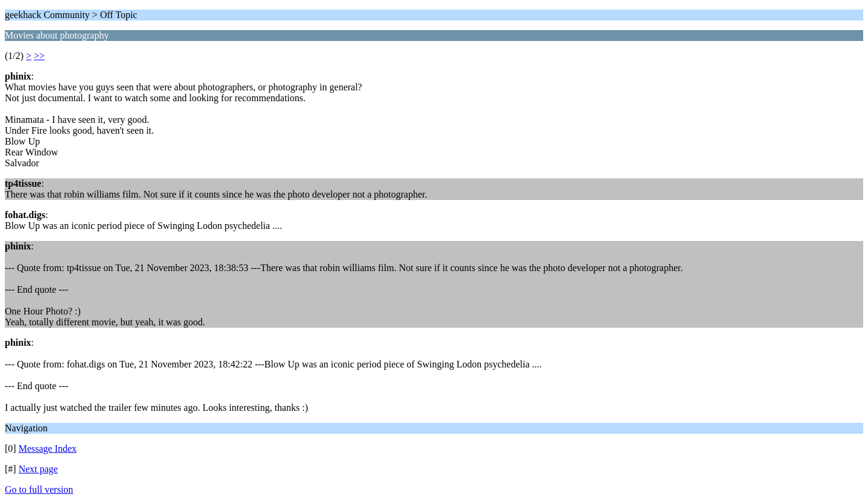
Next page (38, 469)
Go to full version (39, 489)
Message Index (48, 448)
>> (39, 56)
